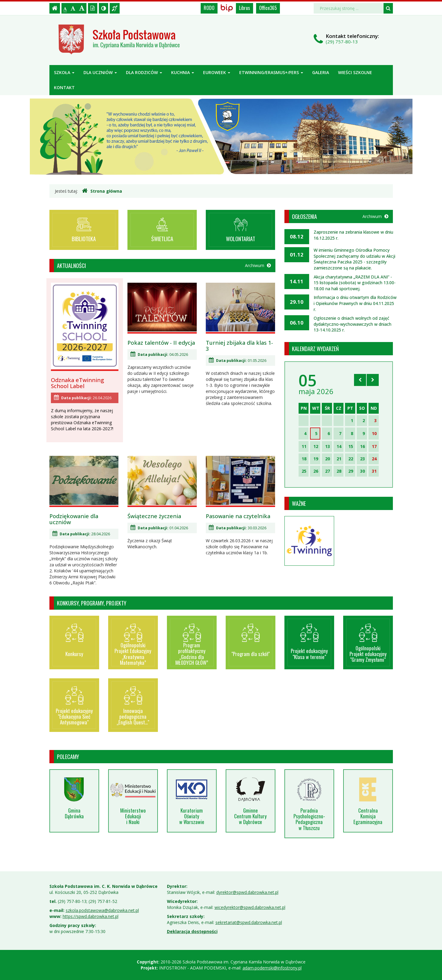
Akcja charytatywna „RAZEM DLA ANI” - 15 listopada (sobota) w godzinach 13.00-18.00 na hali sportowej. (355, 283)
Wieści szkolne (355, 72)
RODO (209, 8)
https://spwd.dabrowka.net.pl (91, 916)
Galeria (321, 72)
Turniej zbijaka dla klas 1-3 (239, 346)
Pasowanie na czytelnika (238, 516)
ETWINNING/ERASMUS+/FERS (271, 72)
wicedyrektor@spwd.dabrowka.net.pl (250, 907)
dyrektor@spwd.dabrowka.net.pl (247, 892)
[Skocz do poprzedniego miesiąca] (360, 380)
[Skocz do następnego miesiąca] (373, 380)
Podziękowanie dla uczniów (74, 519)
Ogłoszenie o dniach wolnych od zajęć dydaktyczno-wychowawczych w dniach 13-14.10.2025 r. (353, 324)
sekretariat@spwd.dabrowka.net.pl (249, 922)
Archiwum (258, 265)
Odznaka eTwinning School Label (77, 383)
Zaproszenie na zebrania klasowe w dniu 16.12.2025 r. (353, 235)
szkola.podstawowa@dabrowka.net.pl (102, 910)
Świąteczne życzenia (154, 516)
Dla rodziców (144, 72)
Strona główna (102, 191)
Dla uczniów (100, 72)
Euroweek (217, 72)
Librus (245, 8)
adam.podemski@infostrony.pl (272, 968)
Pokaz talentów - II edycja (161, 343)
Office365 (268, 8)
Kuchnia (183, 72)
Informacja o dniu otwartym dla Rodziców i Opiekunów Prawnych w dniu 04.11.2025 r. (355, 303)
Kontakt (64, 87)
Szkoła (64, 72)
